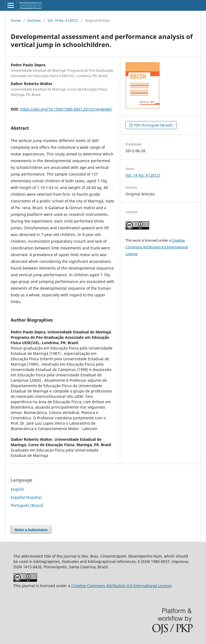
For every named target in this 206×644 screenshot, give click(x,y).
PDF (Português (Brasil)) (153, 125)
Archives (34, 20)
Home (16, 20)
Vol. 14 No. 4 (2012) (63, 20)
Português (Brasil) (27, 505)
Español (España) (26, 497)
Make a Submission (31, 530)
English (17, 489)
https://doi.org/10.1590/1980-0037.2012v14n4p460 (66, 109)
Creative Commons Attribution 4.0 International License (157, 247)
